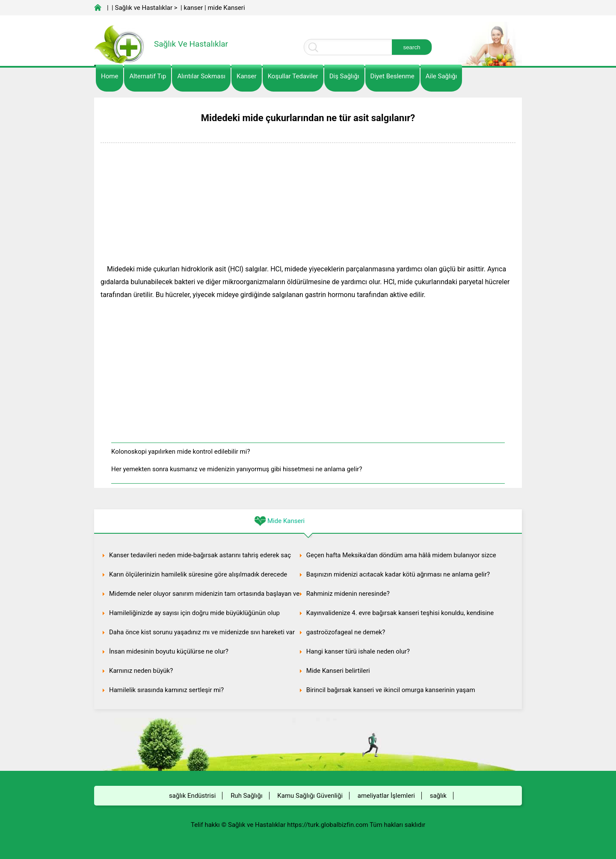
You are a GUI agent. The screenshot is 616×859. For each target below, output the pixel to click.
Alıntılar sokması (201, 76)
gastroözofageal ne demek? (346, 632)
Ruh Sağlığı (246, 796)
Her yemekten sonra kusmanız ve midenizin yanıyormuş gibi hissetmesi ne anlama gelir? (237, 469)
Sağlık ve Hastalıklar (144, 8)
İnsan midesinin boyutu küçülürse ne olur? (169, 651)
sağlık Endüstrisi (192, 796)
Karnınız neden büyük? (141, 671)
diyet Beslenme (392, 76)
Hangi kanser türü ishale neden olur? (358, 651)
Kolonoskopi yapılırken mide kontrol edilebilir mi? (181, 452)
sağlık (438, 796)
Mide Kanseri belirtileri (338, 671)
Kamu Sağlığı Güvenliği (310, 796)
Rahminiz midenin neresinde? (348, 594)
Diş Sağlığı (344, 76)
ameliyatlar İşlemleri (386, 796)
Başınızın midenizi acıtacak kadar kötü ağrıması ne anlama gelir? (398, 574)
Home (110, 76)
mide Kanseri (226, 8)
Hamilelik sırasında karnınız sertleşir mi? (166, 690)
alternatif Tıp (148, 76)
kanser (193, 8)
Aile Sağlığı (441, 76)
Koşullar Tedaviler (293, 76)
